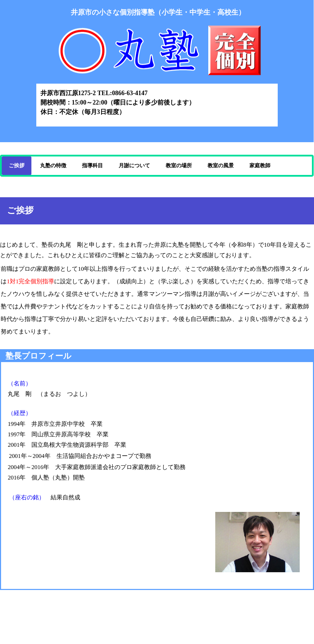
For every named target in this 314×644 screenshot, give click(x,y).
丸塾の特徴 (53, 166)
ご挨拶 (17, 166)
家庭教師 (260, 166)
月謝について (134, 166)
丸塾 (157, 56)
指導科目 (92, 166)
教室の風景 (221, 166)
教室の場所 (179, 166)
